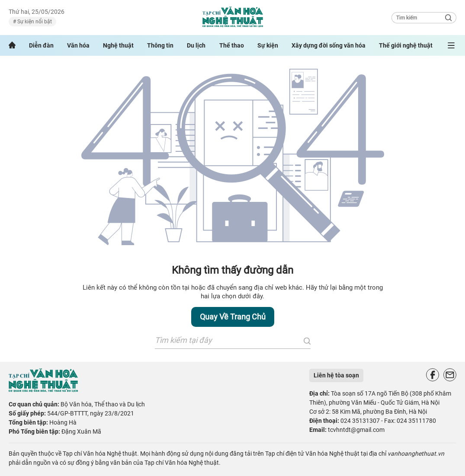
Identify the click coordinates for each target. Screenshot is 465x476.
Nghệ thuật (118, 45)
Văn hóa (78, 45)
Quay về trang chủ (233, 317)
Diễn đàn (41, 45)
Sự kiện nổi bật (34, 22)
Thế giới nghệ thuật (406, 45)
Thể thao (232, 45)
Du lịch (196, 45)
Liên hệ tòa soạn (336, 375)
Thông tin (160, 45)
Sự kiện (268, 45)
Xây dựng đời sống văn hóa (329, 45)
